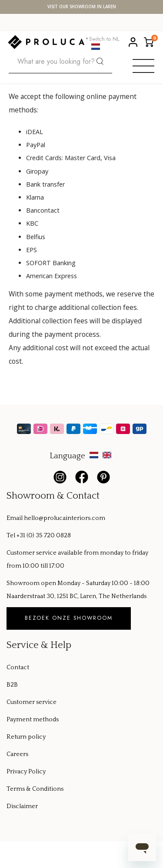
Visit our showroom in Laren (82, 7)
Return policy (26, 737)
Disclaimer (22, 806)
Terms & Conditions (35, 789)
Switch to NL (104, 42)
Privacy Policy (26, 772)
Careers (17, 754)
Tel (12, 536)
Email (15, 518)
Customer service (32, 702)
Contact (18, 667)
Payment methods (33, 720)
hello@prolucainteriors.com (65, 518)
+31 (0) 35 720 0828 (44, 536)
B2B (12, 685)
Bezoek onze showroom (69, 618)
